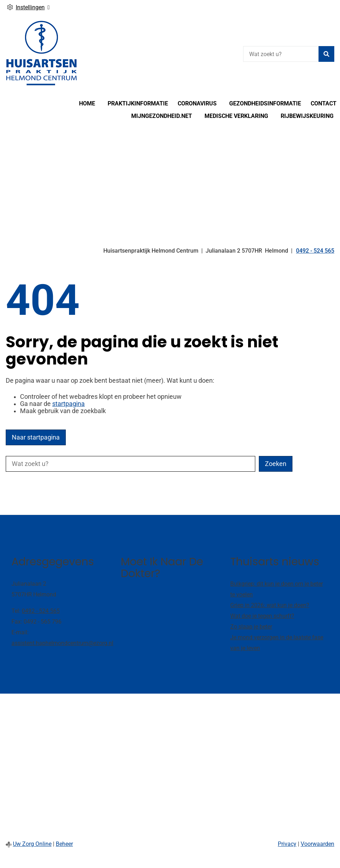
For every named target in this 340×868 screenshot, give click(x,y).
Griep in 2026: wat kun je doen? (270, 605)
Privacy (287, 844)
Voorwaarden (317, 844)
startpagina (68, 404)
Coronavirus (197, 103)
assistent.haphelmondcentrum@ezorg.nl (62, 643)
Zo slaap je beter (251, 627)
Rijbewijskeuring (307, 116)
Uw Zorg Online (32, 844)
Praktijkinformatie (138, 103)
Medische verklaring (236, 116)
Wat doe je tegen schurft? (262, 616)
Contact (324, 103)
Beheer (64, 844)
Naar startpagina (36, 437)
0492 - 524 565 (41, 611)
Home (87, 103)
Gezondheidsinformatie (265, 103)
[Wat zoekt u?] (281, 54)
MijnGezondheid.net (162, 116)
